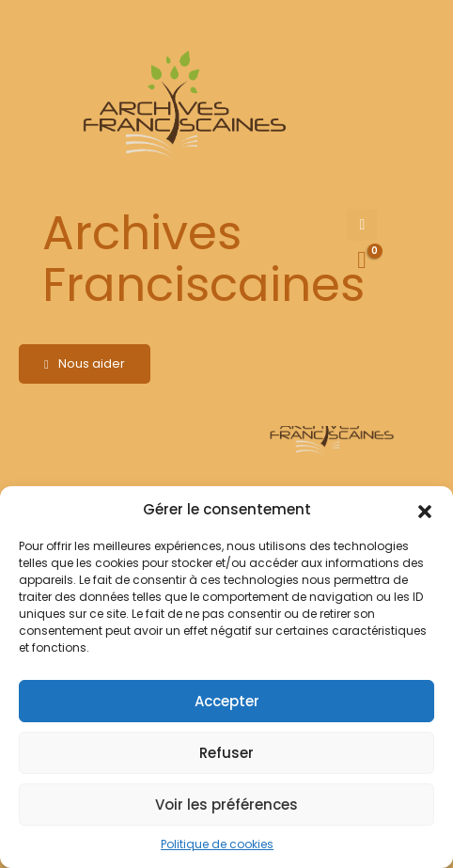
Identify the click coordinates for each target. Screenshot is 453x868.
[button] (425, 510)
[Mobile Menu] (362, 225)
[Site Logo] (181, 109)
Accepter (227, 701)
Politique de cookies (217, 844)
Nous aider (85, 363)
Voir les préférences (226, 805)
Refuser (226, 753)
